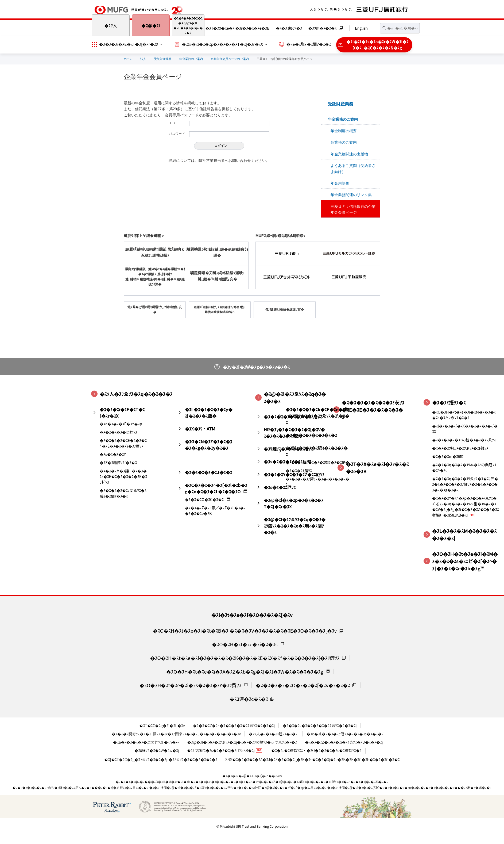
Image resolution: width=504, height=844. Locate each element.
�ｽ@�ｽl (151, 25)
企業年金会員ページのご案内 (230, 59)
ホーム (128, 59)
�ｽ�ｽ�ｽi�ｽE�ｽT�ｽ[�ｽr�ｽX (129, 44)
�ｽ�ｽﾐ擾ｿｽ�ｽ (289, 28)
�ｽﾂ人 (111, 25)
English (361, 28)
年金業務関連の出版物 (349, 154)
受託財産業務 (163, 59)
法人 (143, 59)
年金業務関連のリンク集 (351, 195)
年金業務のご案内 (191, 59)
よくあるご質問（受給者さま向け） (353, 169)
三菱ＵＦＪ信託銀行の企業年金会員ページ (353, 209)
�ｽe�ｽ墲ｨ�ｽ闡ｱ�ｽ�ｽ (309, 44)
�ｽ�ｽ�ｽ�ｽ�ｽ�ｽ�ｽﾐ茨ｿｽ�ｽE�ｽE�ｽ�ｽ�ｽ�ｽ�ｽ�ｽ (188, 25)
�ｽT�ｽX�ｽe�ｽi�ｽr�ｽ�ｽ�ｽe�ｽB (237, 28)
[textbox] (400, 28)
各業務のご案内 (344, 142)
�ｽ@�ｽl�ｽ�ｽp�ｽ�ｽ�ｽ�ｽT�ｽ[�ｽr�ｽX (222, 44)
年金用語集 (340, 183)
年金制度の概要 (344, 131)
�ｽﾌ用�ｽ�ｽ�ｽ (322, 28)
